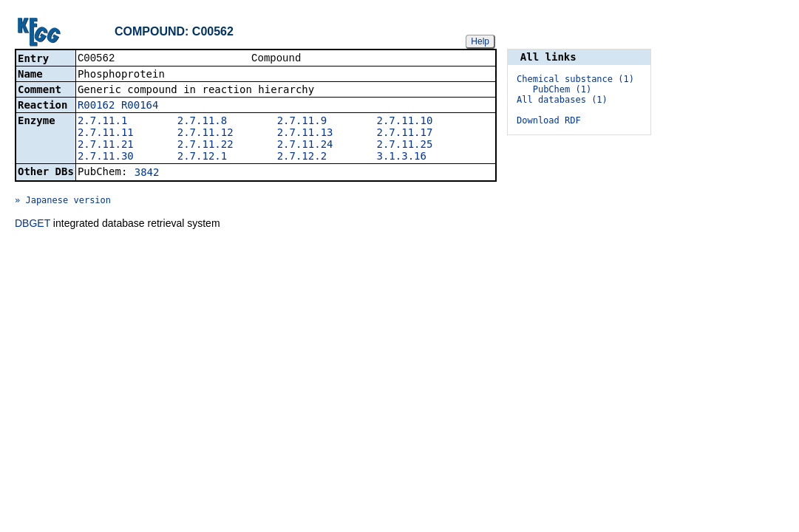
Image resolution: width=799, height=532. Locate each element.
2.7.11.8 (202, 122)
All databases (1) (562, 100)
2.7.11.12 (205, 134)
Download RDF (549, 120)
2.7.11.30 (106, 157)
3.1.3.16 (402, 157)
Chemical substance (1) (575, 79)
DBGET (33, 225)
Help (480, 41)
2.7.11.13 (305, 134)
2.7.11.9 (302, 122)
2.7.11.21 (106, 146)
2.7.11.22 (205, 146)
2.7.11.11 (106, 134)
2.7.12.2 (302, 157)
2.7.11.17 (405, 134)
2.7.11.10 (405, 122)
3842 (147, 174)
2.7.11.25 (405, 146)
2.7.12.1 (202, 157)
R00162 (96, 106)
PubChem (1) (562, 89)
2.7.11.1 (102, 122)
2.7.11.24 (305, 146)
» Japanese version (63, 202)
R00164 (140, 106)
